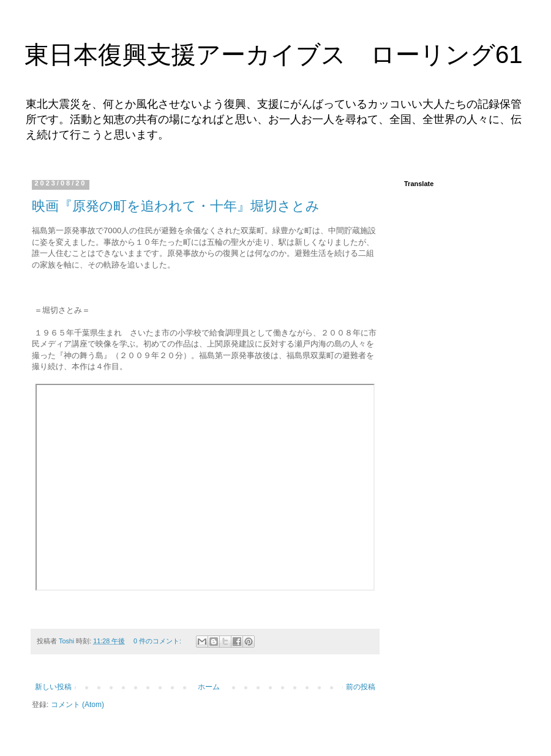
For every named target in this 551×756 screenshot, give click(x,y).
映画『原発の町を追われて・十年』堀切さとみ (176, 206)
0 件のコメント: (158, 641)
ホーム (209, 687)
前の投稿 (361, 687)
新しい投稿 (53, 687)
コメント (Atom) (77, 705)
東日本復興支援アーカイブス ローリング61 (274, 54)
